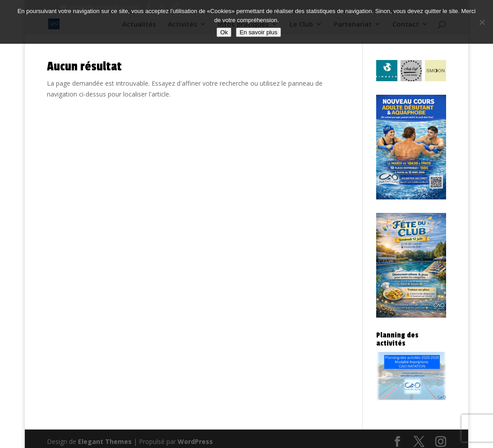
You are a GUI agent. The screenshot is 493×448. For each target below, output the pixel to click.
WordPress (195, 441)
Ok (224, 32)
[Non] (482, 22)
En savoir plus (258, 32)
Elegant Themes (105, 441)
